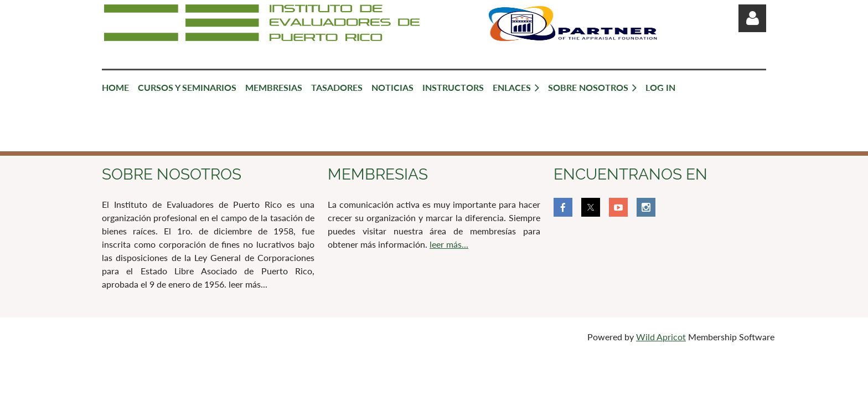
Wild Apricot (661, 337)
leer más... (449, 244)
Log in (752, 18)
